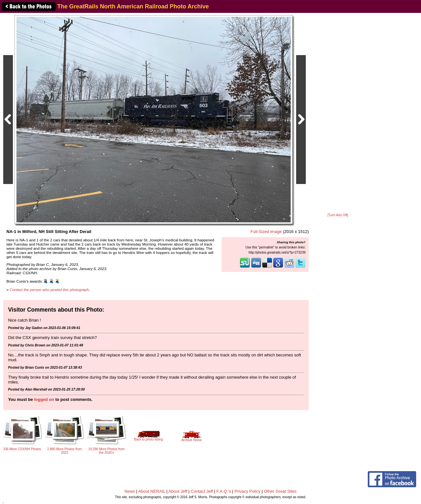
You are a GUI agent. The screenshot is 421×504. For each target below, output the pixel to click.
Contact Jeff (202, 491)
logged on (44, 399)
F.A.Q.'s (224, 491)
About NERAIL (152, 491)
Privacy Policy (248, 491)
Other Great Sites (280, 491)
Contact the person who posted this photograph (49, 290)
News (130, 491)
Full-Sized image (266, 232)
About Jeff (178, 491)
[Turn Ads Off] (338, 215)
